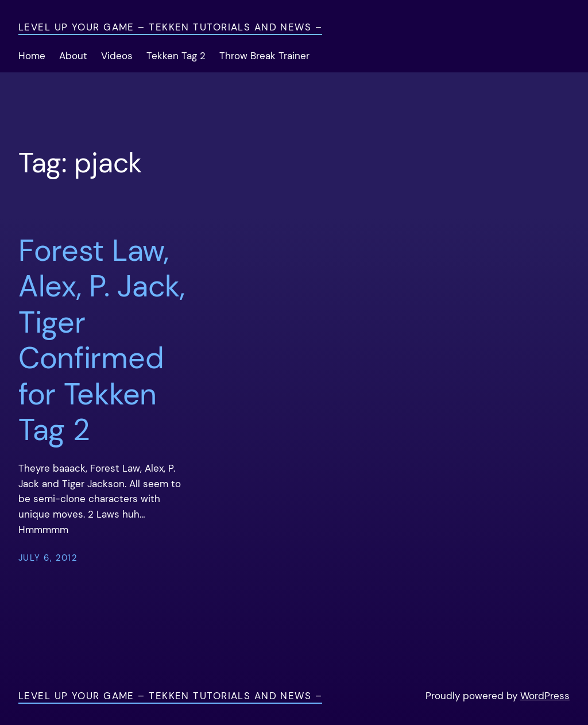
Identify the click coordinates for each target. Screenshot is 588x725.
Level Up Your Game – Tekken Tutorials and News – (170, 27)
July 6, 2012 (48, 558)
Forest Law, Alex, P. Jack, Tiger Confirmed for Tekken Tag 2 (102, 340)
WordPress (545, 696)
